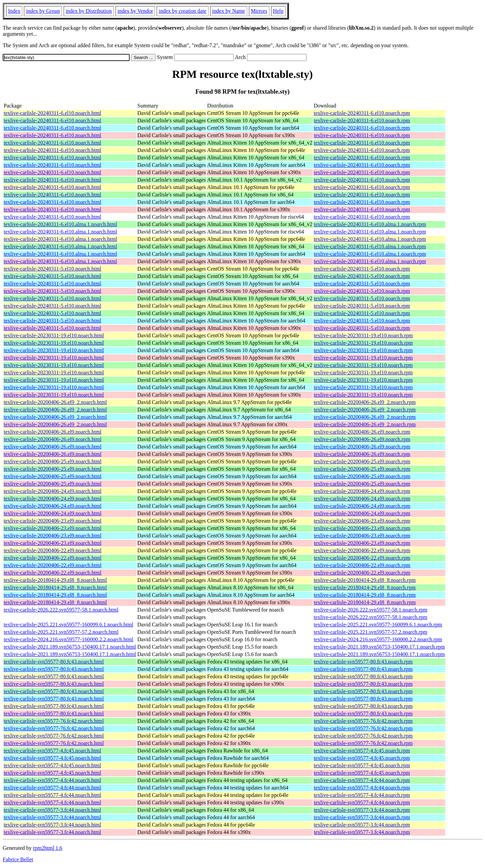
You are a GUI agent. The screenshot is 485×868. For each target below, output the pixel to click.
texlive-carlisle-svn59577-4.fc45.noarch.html (52, 751)
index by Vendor (135, 11)
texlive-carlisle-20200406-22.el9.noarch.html (53, 550)
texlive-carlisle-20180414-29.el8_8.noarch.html (55, 580)
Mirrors (259, 11)
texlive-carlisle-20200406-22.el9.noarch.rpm (362, 550)
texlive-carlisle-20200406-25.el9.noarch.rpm (362, 461)
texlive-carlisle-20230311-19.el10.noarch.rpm (363, 335)
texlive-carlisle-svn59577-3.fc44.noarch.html (52, 810)
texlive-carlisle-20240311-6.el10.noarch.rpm (362, 113)
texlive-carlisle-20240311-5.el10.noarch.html (53, 269)
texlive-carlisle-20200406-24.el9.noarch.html (53, 491)
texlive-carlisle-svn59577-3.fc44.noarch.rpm (362, 810)
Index (14, 11)
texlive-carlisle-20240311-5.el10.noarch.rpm (362, 269)
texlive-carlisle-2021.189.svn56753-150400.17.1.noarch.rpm (379, 647)
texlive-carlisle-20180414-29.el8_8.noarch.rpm (365, 580)
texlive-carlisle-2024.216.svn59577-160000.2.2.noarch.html (69, 639)
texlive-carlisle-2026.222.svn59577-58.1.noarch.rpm (371, 610)
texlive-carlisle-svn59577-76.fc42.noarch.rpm (363, 721)
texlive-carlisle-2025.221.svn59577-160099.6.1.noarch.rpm (378, 625)
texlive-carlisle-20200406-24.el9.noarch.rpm (362, 491)
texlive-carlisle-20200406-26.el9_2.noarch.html (55, 402)
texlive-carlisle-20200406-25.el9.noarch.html (53, 461)
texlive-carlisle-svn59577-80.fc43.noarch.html (54, 662)
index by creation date (183, 11)
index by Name (229, 11)
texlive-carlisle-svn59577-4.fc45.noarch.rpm (362, 751)
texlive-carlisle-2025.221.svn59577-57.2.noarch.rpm (371, 632)
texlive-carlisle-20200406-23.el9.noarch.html (53, 521)
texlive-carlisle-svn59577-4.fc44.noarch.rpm (362, 780)
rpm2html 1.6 (48, 848)
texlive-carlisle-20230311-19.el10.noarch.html (54, 335)
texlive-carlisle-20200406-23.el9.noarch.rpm (362, 521)
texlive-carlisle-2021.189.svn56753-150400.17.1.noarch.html (70, 647)
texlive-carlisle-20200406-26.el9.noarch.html (53, 432)
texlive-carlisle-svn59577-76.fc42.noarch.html (54, 721)
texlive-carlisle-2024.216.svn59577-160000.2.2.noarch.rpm (378, 639)
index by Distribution (89, 11)
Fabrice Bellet (18, 859)
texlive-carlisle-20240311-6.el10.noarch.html (53, 113)
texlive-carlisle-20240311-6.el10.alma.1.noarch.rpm (370, 224)
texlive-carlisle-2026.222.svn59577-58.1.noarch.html (61, 610)
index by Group (43, 11)
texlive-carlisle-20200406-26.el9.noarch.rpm (362, 432)
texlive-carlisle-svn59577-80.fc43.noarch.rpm (363, 662)
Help (278, 11)
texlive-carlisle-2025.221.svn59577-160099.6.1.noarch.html (69, 625)
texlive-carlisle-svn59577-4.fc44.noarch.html (52, 780)
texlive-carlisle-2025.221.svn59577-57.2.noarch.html (61, 632)
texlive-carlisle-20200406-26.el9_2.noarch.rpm (365, 402)
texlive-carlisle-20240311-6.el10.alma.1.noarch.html (60, 224)
